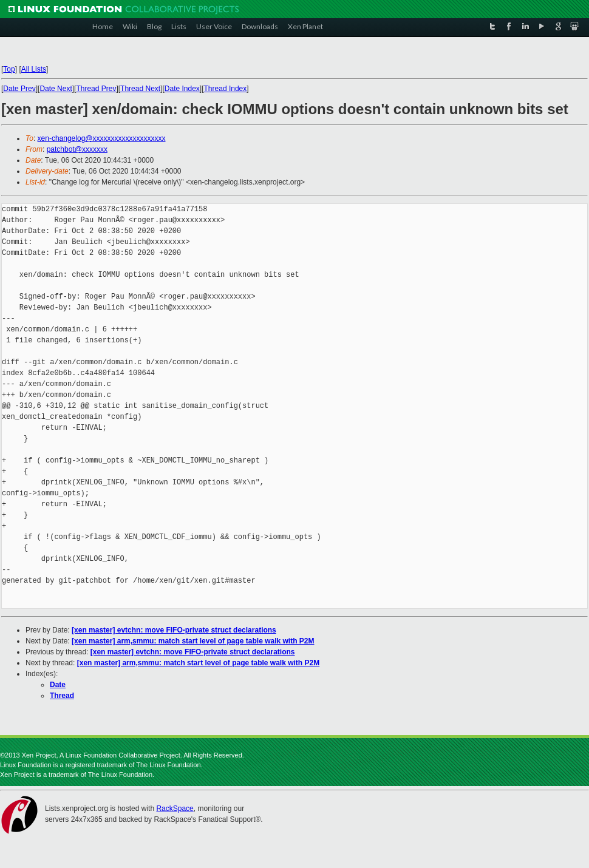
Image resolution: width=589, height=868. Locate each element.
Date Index (182, 89)
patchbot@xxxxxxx (77, 149)
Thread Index (226, 89)
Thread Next (140, 89)
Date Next (56, 89)
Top (9, 69)
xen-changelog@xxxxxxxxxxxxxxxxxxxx (102, 138)
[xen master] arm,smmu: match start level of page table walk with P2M (193, 641)
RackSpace (175, 809)
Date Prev (19, 89)
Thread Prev (96, 89)
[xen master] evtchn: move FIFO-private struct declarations (174, 630)
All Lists (34, 69)
